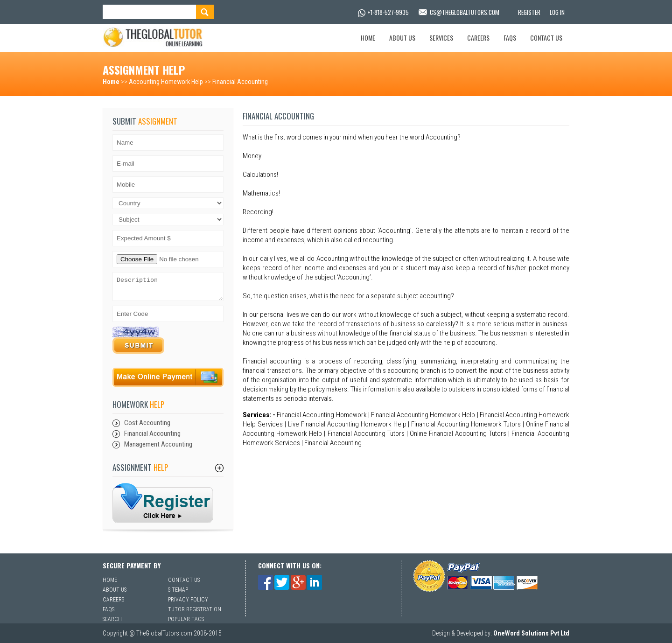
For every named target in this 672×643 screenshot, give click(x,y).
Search (112, 619)
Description (168, 287)
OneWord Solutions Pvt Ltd (531, 633)
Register (529, 12)
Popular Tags (186, 619)
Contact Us (546, 38)
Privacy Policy (188, 600)
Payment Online (169, 377)
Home (368, 38)
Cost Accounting (147, 423)
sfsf (163, 503)
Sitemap (178, 590)
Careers (478, 38)
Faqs (510, 38)
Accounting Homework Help (166, 82)
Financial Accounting (240, 82)
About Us (402, 38)
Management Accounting (158, 444)
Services (441, 38)
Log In (557, 12)
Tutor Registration (195, 609)
